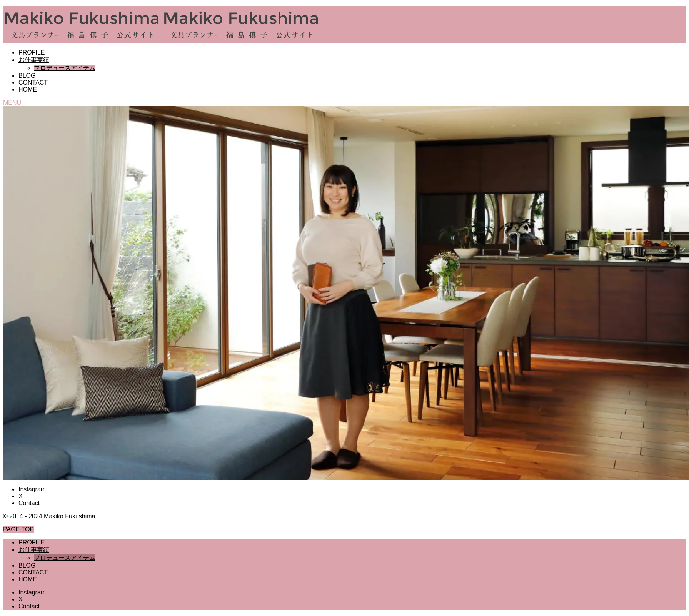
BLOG (27, 76)
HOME (28, 89)
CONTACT (33, 83)
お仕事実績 (34, 60)
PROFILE (32, 53)
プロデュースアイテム (65, 68)
